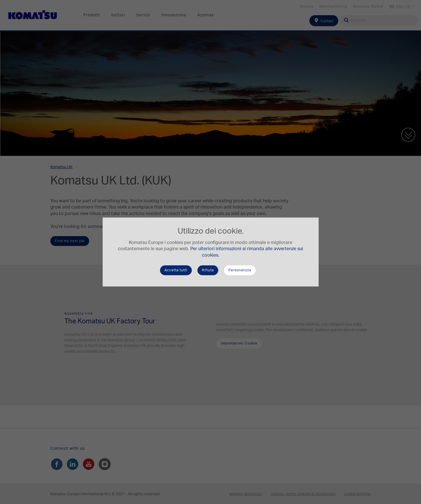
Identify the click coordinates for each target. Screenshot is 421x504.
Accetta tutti (176, 270)
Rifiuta (208, 270)
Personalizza (240, 270)
